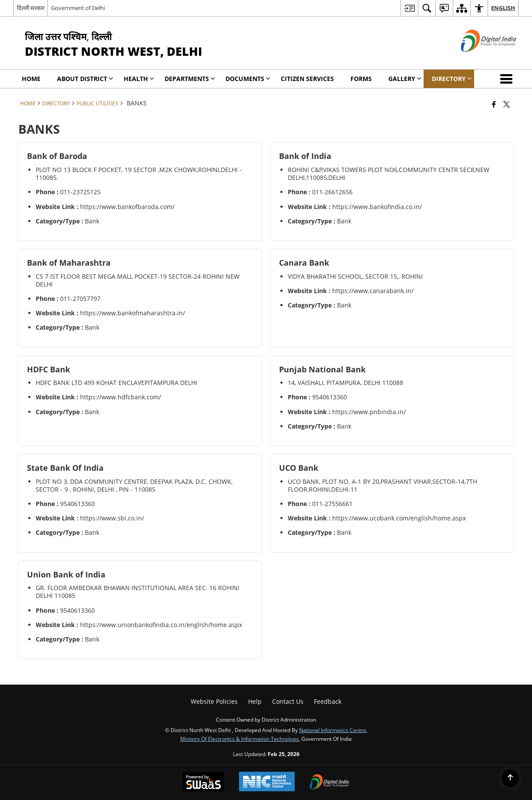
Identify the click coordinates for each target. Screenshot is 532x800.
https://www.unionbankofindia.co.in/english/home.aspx (161, 625)
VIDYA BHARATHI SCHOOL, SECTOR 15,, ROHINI (355, 276)
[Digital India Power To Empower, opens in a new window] (330, 783)
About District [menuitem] (85, 79)
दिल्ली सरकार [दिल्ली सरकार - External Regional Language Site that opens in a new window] (31, 8)
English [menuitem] (503, 8)
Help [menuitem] (255, 701)
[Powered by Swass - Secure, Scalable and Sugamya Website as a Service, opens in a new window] (204, 783)
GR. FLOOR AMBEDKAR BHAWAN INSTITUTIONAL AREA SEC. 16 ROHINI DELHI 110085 (138, 592)
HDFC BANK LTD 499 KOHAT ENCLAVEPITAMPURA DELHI (116, 383)
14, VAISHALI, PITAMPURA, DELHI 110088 (345, 383)
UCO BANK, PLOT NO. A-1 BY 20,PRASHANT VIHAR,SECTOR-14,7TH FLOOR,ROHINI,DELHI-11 (382, 485)
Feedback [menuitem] (328, 701)
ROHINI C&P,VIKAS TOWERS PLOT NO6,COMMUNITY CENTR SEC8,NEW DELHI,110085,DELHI (389, 174)
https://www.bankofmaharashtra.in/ (133, 313)
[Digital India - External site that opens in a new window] (478, 59)
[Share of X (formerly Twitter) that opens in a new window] (507, 104)
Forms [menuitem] (361, 79)
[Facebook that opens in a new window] (494, 104)
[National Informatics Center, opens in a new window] (267, 782)
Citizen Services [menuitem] (307, 79)
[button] (508, 79)
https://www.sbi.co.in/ (112, 518)
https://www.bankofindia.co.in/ (377, 207)
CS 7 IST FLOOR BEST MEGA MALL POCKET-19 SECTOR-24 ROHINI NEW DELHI (138, 280)
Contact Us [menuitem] (288, 701)
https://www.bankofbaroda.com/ (127, 207)
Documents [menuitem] (248, 79)
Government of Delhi (78, 8)
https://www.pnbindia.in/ (369, 412)
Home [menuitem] (31, 79)
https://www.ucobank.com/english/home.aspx (399, 518)
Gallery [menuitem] (405, 79)
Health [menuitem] (139, 79)
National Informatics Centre (333, 730)
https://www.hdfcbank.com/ (121, 397)
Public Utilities (98, 103)
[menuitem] (409, 8)
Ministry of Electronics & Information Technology (239, 739)
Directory (56, 103)
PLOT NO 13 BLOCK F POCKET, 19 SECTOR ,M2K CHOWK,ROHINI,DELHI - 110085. (139, 174)
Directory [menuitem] (452, 79)
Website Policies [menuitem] (214, 701)
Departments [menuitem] (190, 79)
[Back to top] (510, 778)
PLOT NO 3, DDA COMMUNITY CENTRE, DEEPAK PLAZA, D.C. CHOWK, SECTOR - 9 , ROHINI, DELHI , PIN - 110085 (134, 485)
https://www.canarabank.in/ (373, 291)
